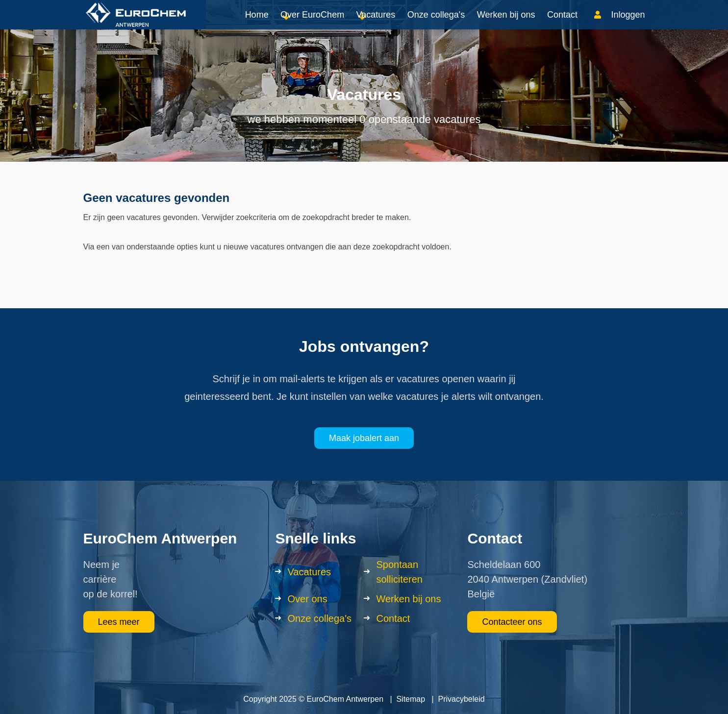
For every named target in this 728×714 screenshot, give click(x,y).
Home (257, 25)
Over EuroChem (312, 25)
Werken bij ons (506, 25)
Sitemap (411, 699)
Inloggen (628, 25)
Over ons (307, 599)
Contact (562, 25)
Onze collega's (436, 25)
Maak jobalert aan (364, 438)
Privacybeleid (462, 699)
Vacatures (376, 25)
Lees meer (119, 622)
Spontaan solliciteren (399, 572)
